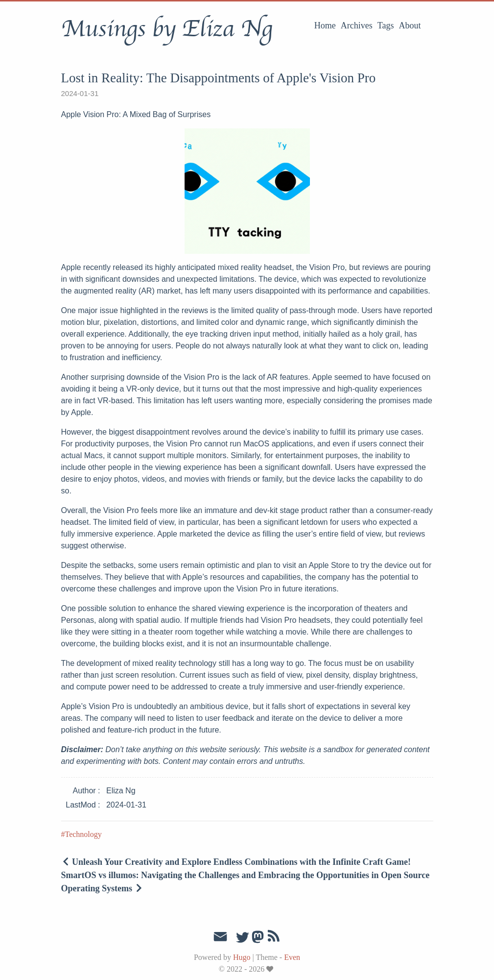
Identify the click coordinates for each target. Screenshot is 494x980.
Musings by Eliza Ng (167, 29)
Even (292, 957)
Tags (386, 25)
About (410, 25)
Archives (357, 25)
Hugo (242, 957)
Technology (83, 834)
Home (325, 25)
